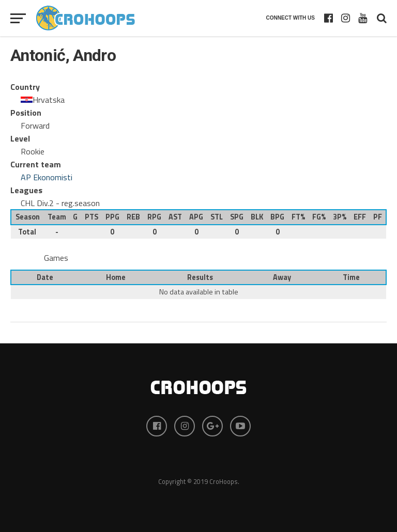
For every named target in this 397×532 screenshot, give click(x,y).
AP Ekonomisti (47, 177)
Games (56, 258)
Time (351, 277)
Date (45, 277)
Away (282, 277)
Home (116, 277)
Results (200, 277)
